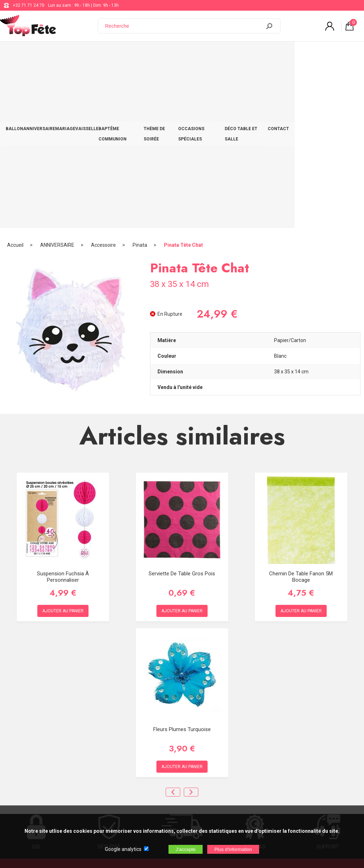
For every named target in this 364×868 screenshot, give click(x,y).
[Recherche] (184, 26)
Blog (183, 745)
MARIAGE (80, 54)
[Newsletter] (118, 809)
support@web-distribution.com (209, 727)
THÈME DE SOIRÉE (199, 54)
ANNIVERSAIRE (48, 54)
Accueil (15, 76)
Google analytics (123, 849)
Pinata (140, 76)
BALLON (17, 54)
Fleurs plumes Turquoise (182, 560)
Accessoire (103, 76)
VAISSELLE (108, 54)
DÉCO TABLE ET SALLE (304, 54)
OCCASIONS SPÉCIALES (250, 54)
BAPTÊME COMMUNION (150, 54)
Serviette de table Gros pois (182, 405)
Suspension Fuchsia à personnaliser (63, 408)
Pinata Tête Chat (183, 76)
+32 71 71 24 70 (29, 5)
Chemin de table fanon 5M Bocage (301, 408)
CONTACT (345, 54)
